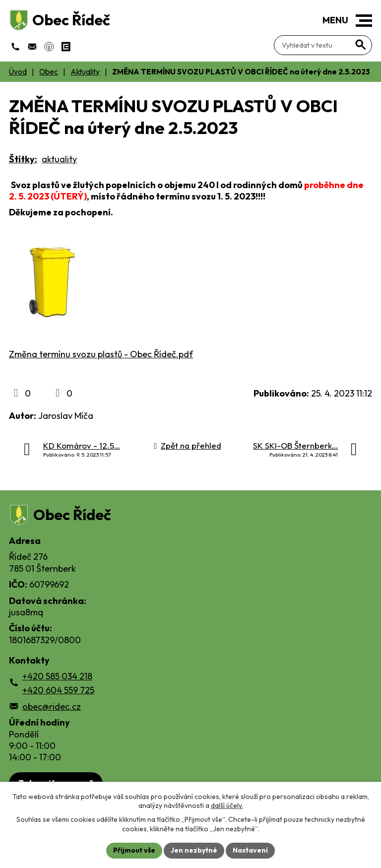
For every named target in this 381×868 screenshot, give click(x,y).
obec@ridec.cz (52, 706)
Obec (49, 72)
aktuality (59, 159)
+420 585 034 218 (57, 676)
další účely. (227, 805)
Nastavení (250, 850)
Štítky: (23, 159)
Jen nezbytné (194, 850)
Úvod (18, 72)
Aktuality (85, 72)
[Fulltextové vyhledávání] (323, 45)
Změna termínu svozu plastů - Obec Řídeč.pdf (101, 354)
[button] (364, 21)
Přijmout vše (134, 850)
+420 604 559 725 (58, 690)
